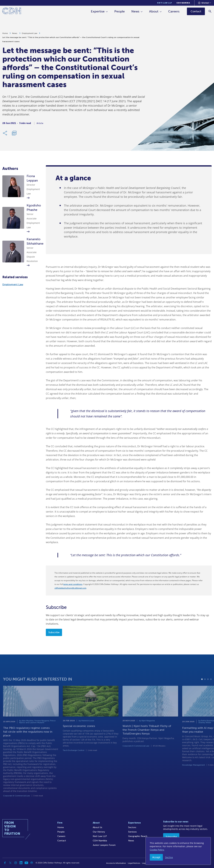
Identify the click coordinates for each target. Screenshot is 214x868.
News (136, 11)
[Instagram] (16, 863)
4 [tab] (211, 690)
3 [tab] (208, 690)
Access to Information (116, 863)
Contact (62, 841)
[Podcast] (32, 863)
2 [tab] (205, 690)
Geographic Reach (138, 836)
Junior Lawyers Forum (104, 845)
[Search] (210, 11)
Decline (169, 857)
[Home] (12, 11)
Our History (99, 832)
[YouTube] (26, 863)
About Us (97, 827)
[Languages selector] (204, 3)
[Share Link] (5, 135)
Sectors (132, 827)
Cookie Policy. (157, 850)
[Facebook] (5, 863)
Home (5, 35)
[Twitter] (10, 863)
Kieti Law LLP (165, 3)
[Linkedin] (21, 863)
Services (132, 832)
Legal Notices (134, 863)
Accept (156, 857)
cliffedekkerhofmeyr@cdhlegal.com (70, 588)
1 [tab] (202, 690)
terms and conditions (73, 584)
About (154, 11)
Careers (174, 11)
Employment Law (30, 35)
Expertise (98, 11)
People (120, 11)
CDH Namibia (183, 3)
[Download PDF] (14, 135)
